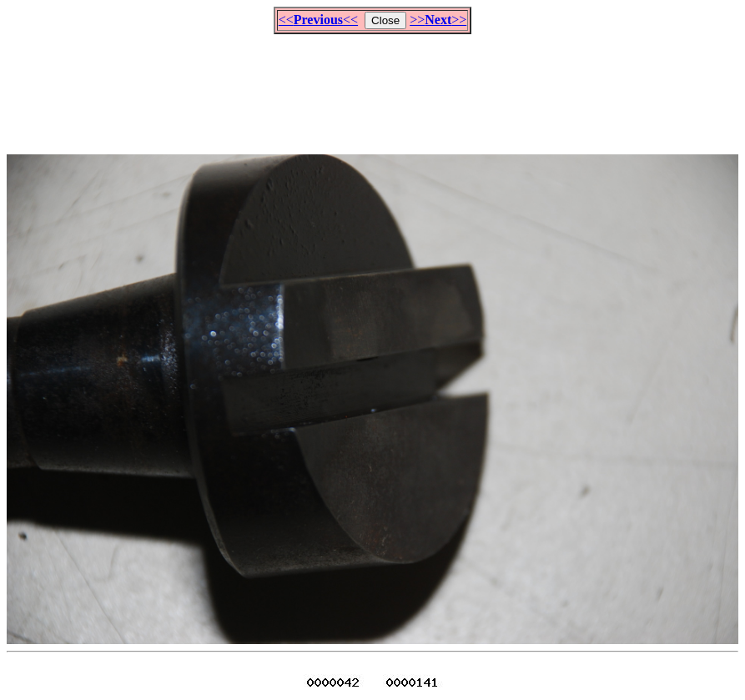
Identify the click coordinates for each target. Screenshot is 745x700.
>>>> (438, 20)
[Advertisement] (373, 87)
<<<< (318, 20)
